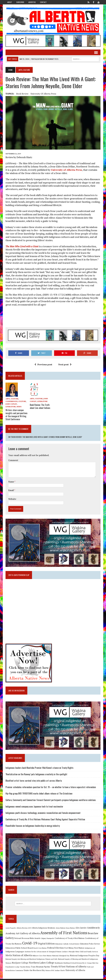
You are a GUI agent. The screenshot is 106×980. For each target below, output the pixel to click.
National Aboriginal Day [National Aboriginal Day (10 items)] (61, 957)
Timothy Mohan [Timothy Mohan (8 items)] (25, 968)
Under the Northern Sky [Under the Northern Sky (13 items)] (34, 971)
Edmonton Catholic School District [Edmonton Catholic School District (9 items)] (67, 945)
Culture (22, 402)
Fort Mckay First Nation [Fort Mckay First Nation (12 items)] (74, 949)
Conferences (11, 402)
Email (11, 490)
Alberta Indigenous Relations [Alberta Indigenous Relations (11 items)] (43, 929)
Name (11, 482)
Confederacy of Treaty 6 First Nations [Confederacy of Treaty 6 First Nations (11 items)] (69, 939)
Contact (43, 2)
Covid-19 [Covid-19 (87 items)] (29, 944)
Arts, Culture (12, 399)
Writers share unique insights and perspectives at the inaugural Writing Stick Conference (16, 415)
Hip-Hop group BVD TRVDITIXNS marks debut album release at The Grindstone (39, 794)
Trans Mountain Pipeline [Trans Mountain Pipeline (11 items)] (40, 968)
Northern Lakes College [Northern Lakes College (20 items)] (41, 964)
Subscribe (20, 2)
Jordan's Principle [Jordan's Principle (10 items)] (68, 953)
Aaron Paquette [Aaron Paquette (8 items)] (10, 929)
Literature (10, 407)
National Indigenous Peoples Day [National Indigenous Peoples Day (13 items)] (84, 957)
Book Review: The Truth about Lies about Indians (40, 407)
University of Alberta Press (43, 94)
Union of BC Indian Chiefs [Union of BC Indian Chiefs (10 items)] (55, 971)
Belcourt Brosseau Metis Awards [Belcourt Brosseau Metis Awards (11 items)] (27, 939)
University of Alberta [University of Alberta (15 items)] (75, 971)
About (10, 2)
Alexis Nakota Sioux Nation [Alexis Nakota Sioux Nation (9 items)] (65, 929)
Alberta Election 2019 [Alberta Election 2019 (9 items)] (24, 929)
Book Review (22, 94)
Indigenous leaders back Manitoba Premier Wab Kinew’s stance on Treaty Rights (39, 769)
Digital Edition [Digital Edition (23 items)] (46, 945)
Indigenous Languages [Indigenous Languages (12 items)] (15, 953)
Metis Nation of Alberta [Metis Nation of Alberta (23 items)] (18, 956)
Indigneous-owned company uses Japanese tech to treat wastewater (34, 807)
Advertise (32, 2)
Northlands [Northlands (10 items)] (59, 964)
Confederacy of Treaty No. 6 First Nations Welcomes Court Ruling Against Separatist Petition (45, 820)
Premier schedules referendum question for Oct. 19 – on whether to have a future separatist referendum (50, 788)
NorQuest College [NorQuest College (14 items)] (20, 964)
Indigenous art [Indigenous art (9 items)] (90, 949)
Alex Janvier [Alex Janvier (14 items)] (81, 929)
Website (12, 499)
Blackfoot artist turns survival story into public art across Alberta (33, 781)
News (19, 407)
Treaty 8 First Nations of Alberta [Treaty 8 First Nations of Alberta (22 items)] (68, 968)
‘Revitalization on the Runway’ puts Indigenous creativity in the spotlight (36, 775)
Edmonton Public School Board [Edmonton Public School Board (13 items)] (19, 949)
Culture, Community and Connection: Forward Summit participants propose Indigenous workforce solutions (50, 801)
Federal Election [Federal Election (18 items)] (55, 949)
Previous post (43, 365)
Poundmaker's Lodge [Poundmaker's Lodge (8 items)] (12, 968)
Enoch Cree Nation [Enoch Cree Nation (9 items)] (40, 949)
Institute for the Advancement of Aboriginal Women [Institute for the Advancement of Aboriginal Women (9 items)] (43, 953)
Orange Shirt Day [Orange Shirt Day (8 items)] (92, 964)
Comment (13, 460)
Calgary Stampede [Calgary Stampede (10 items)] (47, 939)
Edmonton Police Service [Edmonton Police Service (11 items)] (90, 945)
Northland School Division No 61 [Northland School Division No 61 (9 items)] (75, 964)
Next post (65, 365)
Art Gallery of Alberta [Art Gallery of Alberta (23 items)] (28, 934)
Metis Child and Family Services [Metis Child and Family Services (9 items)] (86, 953)
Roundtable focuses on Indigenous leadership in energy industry (32, 827)
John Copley (11, 404)
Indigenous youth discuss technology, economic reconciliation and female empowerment (43, 814)
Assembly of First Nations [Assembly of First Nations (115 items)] (63, 934)
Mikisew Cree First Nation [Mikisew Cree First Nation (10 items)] (42, 957)
